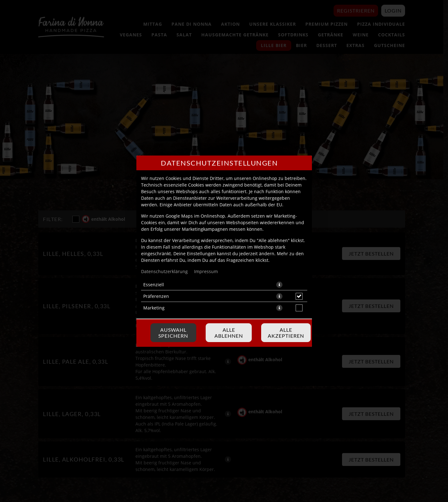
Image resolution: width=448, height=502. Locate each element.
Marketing (154, 308)
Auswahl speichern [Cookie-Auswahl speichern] (173, 333)
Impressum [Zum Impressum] (206, 271)
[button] (279, 285)
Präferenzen (156, 296)
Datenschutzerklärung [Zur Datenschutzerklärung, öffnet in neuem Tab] (164, 271)
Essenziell (154, 285)
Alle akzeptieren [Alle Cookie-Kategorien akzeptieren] (286, 333)
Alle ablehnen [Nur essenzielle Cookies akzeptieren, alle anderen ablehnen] (229, 333)
